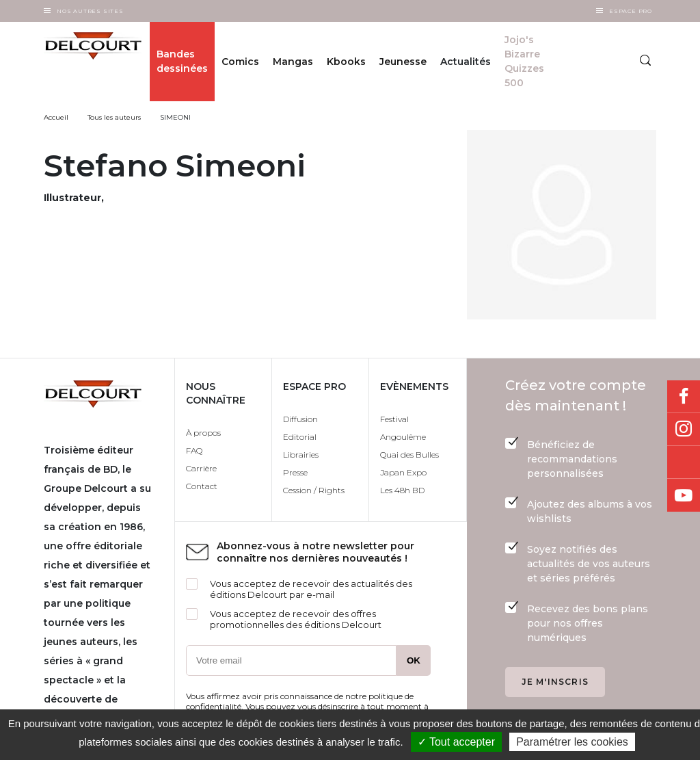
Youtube (684, 495)
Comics (240, 62)
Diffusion (300, 419)
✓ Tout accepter (456, 742)
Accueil (56, 117)
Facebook (684, 397)
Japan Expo (403, 472)
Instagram (684, 430)
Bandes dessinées (182, 61)
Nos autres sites (90, 11)
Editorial (300, 437)
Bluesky (684, 462)
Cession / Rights (314, 490)
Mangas (293, 62)
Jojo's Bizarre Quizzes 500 (524, 61)
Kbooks (346, 62)
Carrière (201, 468)
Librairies (301, 455)
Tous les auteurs (114, 117)
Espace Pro (631, 11)
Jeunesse (403, 62)
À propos (203, 433)
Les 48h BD (402, 490)
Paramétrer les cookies (572, 742)
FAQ (194, 450)
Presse (295, 472)
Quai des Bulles (409, 455)
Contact (202, 486)
